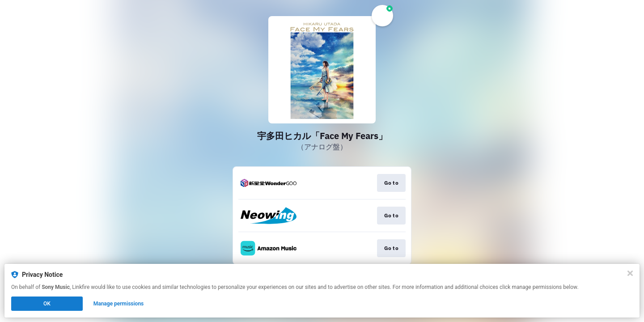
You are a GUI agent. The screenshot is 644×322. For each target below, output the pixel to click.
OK (47, 304)
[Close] (630, 273)
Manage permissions (119, 304)
